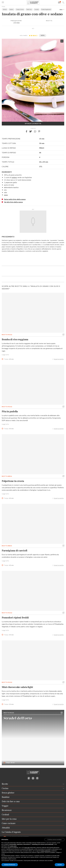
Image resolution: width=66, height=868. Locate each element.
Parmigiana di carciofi (15, 551)
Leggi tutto (5, 355)
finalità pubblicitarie (46, 851)
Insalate (37, 9)
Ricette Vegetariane (46, 9)
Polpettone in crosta (13, 481)
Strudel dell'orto (18, 718)
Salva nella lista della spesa (15, 199)
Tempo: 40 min (9, 763)
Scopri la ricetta (59, 359)
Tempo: (9, 359)
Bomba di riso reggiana (15, 339)
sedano (14, 177)
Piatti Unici (29, 9)
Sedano (11, 9)
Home (3, 7)
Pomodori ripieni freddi (15, 618)
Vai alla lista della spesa (13, 202)
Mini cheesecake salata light (17, 687)
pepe (6, 195)
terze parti (27, 848)
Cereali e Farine (20, 9)
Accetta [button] (60, 865)
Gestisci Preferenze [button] (10, 865)
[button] (62, 9)
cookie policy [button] (13, 846)
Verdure (5, 9)
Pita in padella (10, 411)
